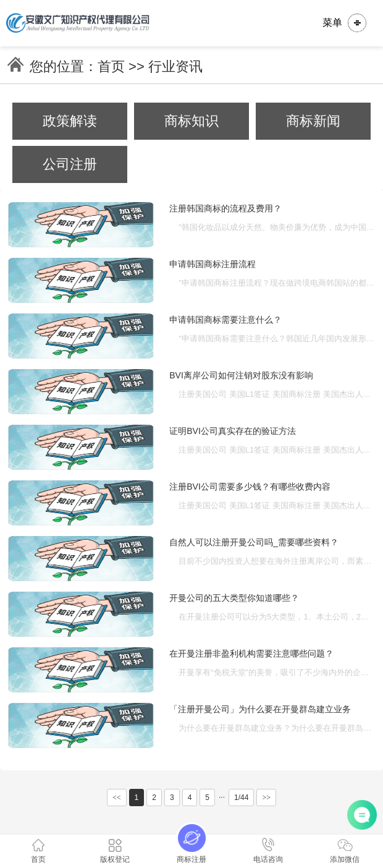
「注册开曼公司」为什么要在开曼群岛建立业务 (260, 709)
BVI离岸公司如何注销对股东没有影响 (241, 375)
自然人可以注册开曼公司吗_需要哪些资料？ (254, 542)
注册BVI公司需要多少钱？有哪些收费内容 (250, 487)
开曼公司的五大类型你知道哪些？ (234, 598)
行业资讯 (175, 66)
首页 (111, 66)
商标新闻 (313, 121)
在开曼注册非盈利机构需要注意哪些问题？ (251, 653)
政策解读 (70, 121)
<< (117, 798)
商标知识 (192, 121)
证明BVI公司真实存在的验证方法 (233, 431)
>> (266, 798)
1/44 (241, 798)
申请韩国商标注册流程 (213, 264)
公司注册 (70, 164)
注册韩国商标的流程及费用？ (225, 208)
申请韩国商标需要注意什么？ (225, 320)
